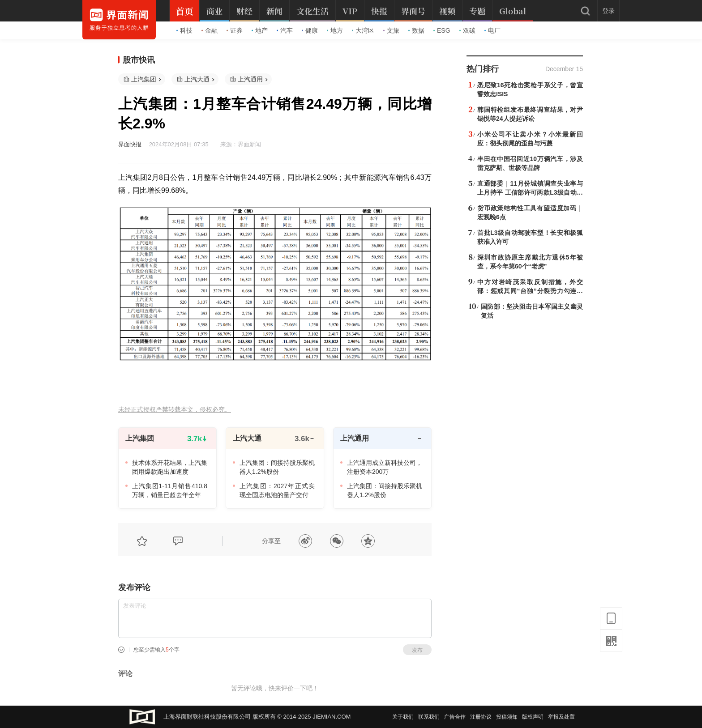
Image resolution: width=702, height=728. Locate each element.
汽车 (285, 30)
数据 (416, 30)
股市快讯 (139, 60)
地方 (335, 30)
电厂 (492, 30)
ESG (442, 30)
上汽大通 (197, 79)
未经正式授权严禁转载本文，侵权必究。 (175, 410)
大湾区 (363, 30)
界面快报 (130, 144)
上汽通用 (250, 79)
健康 (310, 30)
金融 (210, 30)
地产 (260, 30)
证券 (235, 30)
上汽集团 (144, 79)
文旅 (391, 30)
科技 (184, 30)
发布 (417, 650)
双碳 (467, 30)
